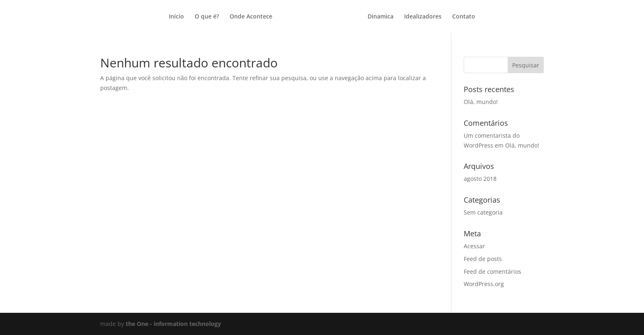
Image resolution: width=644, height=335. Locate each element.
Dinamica (381, 17)
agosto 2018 (480, 179)
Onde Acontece (251, 17)
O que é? (207, 17)
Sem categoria (483, 212)
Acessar (474, 246)
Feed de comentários (492, 271)
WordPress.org (484, 284)
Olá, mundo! (481, 102)
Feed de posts (483, 259)
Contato (464, 17)
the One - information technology (173, 324)
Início (176, 17)
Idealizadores (423, 17)
